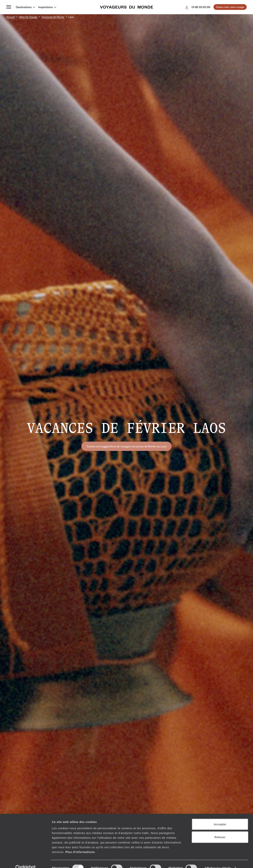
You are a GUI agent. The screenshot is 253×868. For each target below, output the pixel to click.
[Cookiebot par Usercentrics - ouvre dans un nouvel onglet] (26, 860)
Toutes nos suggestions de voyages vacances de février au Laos (126, 446)
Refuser (220, 830)
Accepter (220, 816)
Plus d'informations (80, 844)
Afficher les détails (218, 860)
